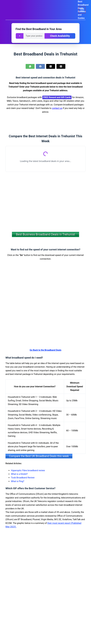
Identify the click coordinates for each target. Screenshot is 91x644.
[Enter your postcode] (34, 36)
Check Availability (60, 36)
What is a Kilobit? (19, 474)
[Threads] (61, 66)
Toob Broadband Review (23, 478)
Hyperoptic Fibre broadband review (28, 470)
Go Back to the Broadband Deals (46, 350)
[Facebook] (40, 66)
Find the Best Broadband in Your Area (39, 29)
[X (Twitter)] (51, 66)
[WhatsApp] (30, 66)
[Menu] (82, 10)
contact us (57, 108)
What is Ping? (18, 481)
